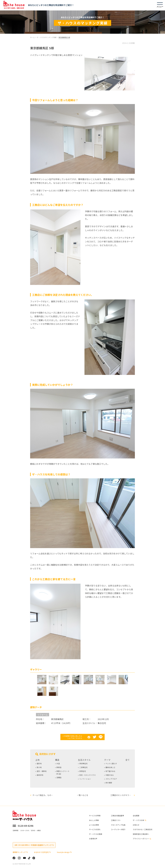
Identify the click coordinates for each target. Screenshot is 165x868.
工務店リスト (116, 820)
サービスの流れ (95, 829)
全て (128, 760)
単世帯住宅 (83, 763)
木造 (58, 763)
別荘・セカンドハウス (88, 775)
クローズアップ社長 (118, 825)
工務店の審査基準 (117, 816)
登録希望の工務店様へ (141, 834)
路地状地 (40, 775)
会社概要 (136, 816)
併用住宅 (83, 771)
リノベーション (85, 779)
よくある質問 (94, 825)
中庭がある (110, 775)
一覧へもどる (82, 795)
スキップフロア (111, 779)
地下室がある (110, 771)
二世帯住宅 (83, 767)
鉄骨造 (59, 767)
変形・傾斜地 (42, 771)
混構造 (59, 777)
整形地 (39, 763)
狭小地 (39, 767)
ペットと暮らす (111, 763)
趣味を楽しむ (110, 767)
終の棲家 (109, 783)
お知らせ (136, 825)
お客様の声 (93, 839)
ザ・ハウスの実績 (96, 834)
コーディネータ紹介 (118, 829)
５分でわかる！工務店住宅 (143, 829)
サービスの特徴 (95, 816)
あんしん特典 (94, 820)
